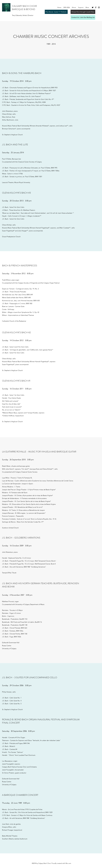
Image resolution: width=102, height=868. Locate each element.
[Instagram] (99, 7)
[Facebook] (96, 7)
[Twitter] (93, 7)
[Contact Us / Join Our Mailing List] (83, 17)
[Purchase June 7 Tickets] (56, 12)
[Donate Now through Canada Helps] (83, 12)
